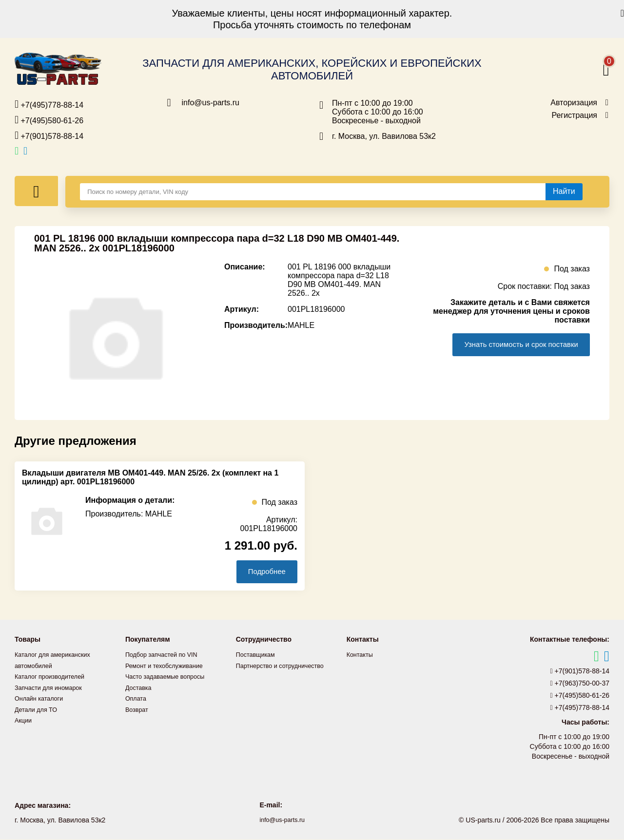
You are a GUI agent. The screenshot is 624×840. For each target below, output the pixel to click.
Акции (24, 720)
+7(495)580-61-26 (49, 120)
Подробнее (263, 572)
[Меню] (36, 191)
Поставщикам (258, 655)
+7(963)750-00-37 (580, 684)
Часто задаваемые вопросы (170, 677)
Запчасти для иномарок (52, 687)
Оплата (137, 698)
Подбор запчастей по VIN (166, 655)
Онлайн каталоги (42, 698)
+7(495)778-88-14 (49, 104)
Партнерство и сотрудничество (285, 666)
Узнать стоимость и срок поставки (514, 345)
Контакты (361, 655)
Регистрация (574, 115)
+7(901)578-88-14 (49, 135)
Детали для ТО (38, 709)
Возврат (138, 709)
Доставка (140, 687)
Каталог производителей (54, 677)
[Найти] (564, 191)
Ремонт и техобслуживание (169, 666)
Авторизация (574, 103)
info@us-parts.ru (211, 103)
